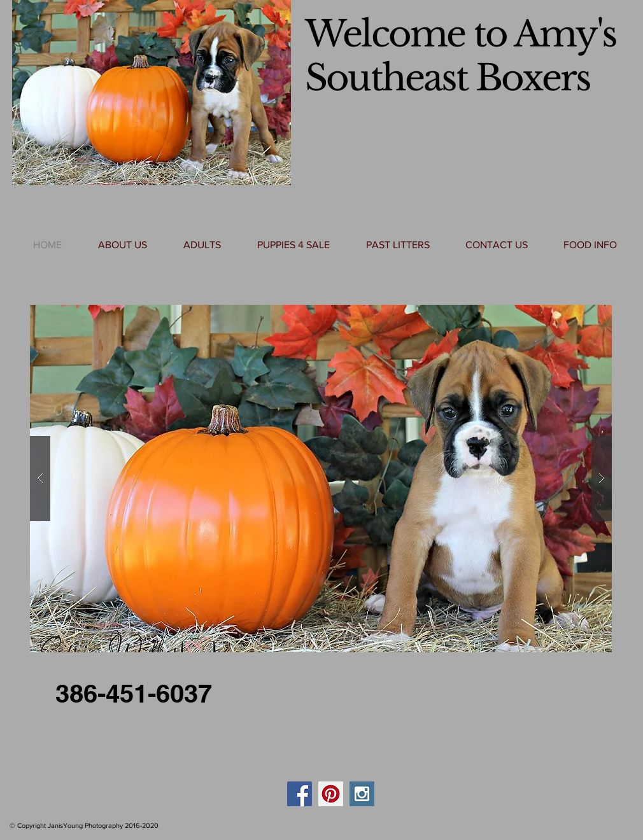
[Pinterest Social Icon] (331, 794)
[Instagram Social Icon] (362, 794)
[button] (321, 479)
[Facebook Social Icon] (300, 794)
